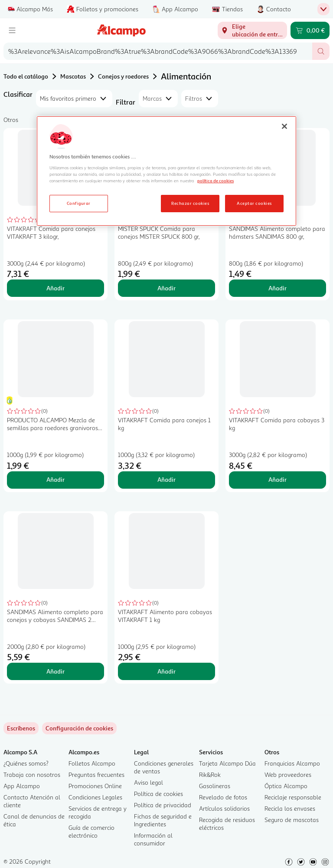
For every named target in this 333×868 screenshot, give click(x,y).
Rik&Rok (210, 774)
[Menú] (12, 30)
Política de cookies (158, 794)
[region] (166, 171)
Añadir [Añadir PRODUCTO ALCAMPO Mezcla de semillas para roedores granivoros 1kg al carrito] (55, 479)
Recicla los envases (290, 808)
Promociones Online (95, 786)
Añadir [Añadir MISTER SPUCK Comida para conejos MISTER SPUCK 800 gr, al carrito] (166, 288)
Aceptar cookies (254, 203)
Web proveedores (288, 774)
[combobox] (158, 51)
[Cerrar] (284, 126)
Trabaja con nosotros (32, 774)
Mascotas (73, 76)
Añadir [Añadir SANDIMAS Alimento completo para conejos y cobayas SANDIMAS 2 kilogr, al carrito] (55, 671)
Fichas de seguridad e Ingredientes (163, 820)
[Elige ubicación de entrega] (252, 30)
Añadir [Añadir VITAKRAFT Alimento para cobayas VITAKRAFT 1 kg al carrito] (166, 671)
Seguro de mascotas (292, 820)
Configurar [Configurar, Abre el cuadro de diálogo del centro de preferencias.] (79, 203)
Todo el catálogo (26, 76)
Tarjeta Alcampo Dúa (227, 763)
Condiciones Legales (95, 797)
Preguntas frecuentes (96, 774)
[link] (79, 728)
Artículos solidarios (224, 808)
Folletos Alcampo (92, 763)
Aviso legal (149, 782)
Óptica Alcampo (286, 786)
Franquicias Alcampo (292, 763)
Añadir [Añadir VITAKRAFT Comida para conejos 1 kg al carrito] (166, 479)
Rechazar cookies (190, 203)
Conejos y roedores (123, 76)
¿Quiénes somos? (26, 763)
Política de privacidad (163, 805)
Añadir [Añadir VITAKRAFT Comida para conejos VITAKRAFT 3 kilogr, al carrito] (55, 288)
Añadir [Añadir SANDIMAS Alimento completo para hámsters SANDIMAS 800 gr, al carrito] (277, 288)
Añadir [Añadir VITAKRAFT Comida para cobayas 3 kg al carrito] (277, 479)
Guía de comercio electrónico (91, 831)
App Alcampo (22, 786)
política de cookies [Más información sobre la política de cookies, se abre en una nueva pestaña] (215, 181)
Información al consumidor (153, 839)
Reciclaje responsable (293, 797)
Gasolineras (215, 786)
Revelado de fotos (223, 797)
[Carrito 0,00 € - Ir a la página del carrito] (310, 30)
